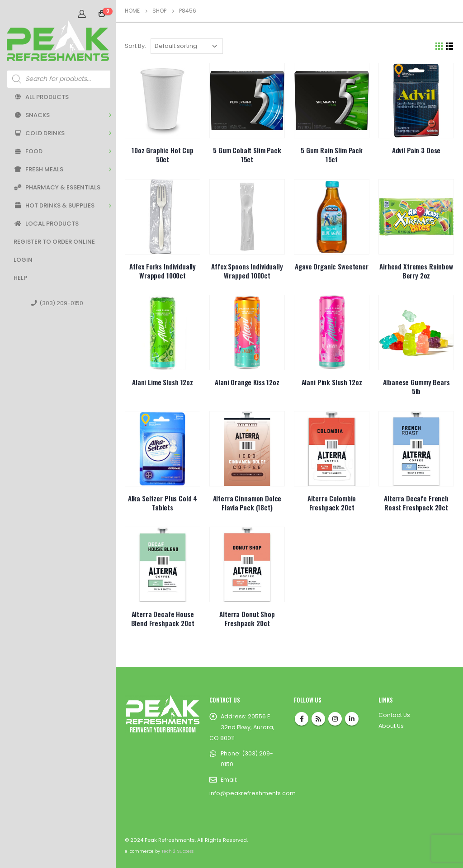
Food (28, 151)
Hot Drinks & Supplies (54, 205)
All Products (41, 97)
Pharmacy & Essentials (57, 187)
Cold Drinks (39, 133)
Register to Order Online (54, 242)
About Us (391, 726)
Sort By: (135, 46)
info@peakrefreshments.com (253, 793)
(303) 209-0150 (57, 303)
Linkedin (352, 719)
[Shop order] (187, 46)
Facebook (302, 719)
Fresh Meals (38, 169)
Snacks (32, 115)
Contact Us (394, 715)
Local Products (46, 224)
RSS (318, 719)
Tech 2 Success (177, 851)
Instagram (335, 719)
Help (20, 278)
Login (23, 260)
